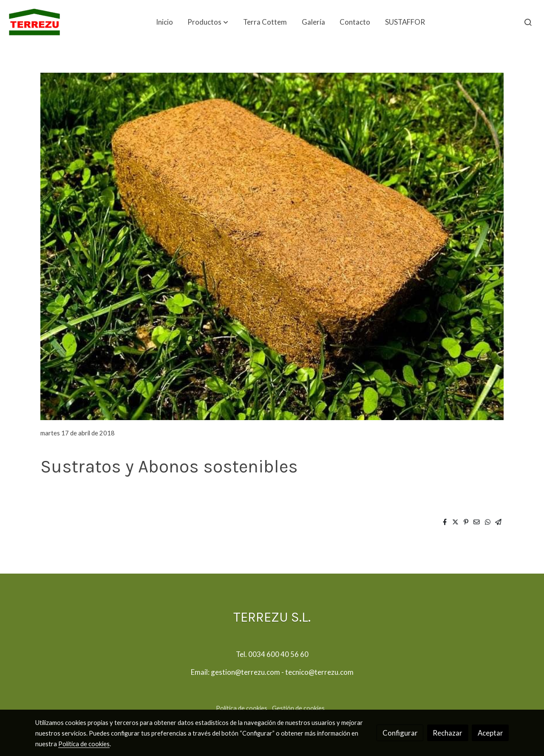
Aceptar (490, 733)
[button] (208, 22)
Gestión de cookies (298, 708)
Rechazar (448, 733)
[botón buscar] (528, 22)
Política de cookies (242, 708)
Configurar (400, 733)
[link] (34, 22)
